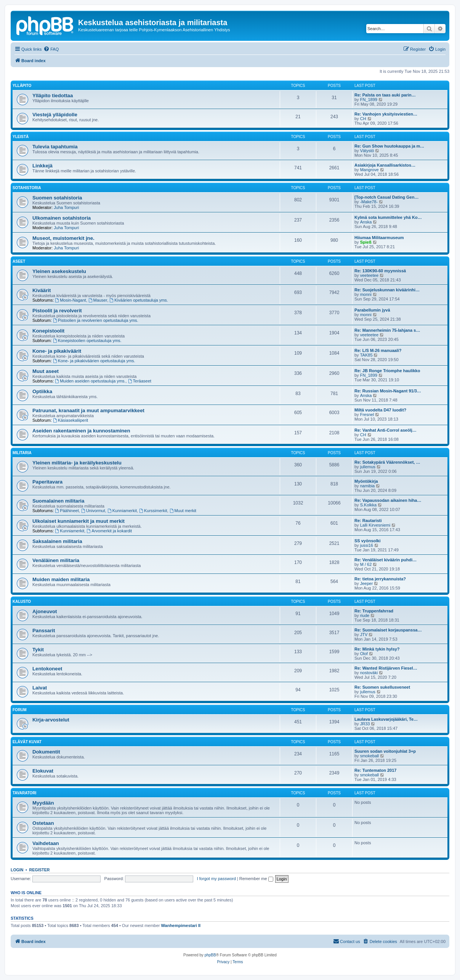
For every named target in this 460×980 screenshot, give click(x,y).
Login (17, 870)
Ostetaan (43, 823)
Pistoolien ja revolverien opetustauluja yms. (96, 320)
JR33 (365, 724)
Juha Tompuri (66, 207)
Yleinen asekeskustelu (59, 271)
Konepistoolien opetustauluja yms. (87, 341)
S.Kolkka (368, 505)
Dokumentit (46, 752)
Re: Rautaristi (368, 521)
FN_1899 (369, 100)
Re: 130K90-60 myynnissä (380, 271)
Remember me (256, 879)
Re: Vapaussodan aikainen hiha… (388, 500)
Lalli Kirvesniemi (375, 525)
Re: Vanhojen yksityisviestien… (386, 114)
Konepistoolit (48, 331)
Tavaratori (24, 793)
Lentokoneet (47, 669)
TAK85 (366, 355)
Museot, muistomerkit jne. (63, 238)
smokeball (370, 756)
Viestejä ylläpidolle (55, 115)
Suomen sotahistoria (57, 198)
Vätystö (367, 151)
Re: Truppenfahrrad (374, 611)
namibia (368, 486)
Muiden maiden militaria (61, 579)
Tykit (38, 650)
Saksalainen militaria (57, 541)
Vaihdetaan (46, 843)
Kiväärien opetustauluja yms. (139, 300)
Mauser (98, 300)
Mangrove (369, 170)
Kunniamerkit (122, 511)
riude (365, 615)
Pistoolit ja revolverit (57, 311)
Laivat (40, 688)
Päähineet (67, 511)
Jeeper (367, 583)
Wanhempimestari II (181, 925)
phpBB (210, 955)
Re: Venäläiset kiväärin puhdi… (385, 560)
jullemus (368, 467)
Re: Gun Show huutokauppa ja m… (389, 146)
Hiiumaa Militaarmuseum (379, 238)
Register (40, 870)
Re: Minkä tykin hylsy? (377, 649)
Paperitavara (47, 482)
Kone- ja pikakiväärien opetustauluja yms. (94, 361)
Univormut (93, 511)
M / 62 (366, 564)
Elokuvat (43, 771)
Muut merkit (183, 511)
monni (366, 294)
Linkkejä (42, 166)
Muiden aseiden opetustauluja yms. (90, 381)
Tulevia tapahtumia (55, 147)
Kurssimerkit (153, 511)
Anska (366, 222)
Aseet (19, 261)
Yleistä (21, 137)
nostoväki (369, 673)
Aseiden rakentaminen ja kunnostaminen (81, 431)
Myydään (43, 803)
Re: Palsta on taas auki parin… (385, 95)
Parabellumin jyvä (372, 310)
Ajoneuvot (45, 611)
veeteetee (369, 275)
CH (363, 119)
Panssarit (44, 631)
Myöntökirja (366, 481)
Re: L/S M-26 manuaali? (378, 350)
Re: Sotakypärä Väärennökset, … (387, 462)
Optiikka (42, 391)
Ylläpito (22, 86)
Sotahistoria (27, 188)
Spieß (366, 242)
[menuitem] (51, 49)
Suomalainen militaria (58, 501)
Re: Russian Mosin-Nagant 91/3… (388, 391)
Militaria (22, 453)
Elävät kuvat (27, 742)
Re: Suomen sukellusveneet (382, 687)
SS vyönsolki (367, 541)
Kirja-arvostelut (51, 720)
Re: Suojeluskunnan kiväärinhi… (387, 290)
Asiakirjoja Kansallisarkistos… (385, 165)
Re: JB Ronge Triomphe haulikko (387, 371)
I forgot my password (216, 879)
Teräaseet (140, 381)
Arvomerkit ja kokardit (109, 531)
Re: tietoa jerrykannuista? (380, 579)
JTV (364, 635)
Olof (364, 654)
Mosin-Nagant (70, 300)
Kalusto (22, 602)
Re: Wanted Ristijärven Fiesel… (386, 668)
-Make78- (369, 202)
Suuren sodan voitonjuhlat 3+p (385, 751)
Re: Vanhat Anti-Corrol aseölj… (385, 430)
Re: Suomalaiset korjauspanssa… (388, 630)
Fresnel (367, 414)
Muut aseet (46, 371)
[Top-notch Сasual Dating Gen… (386, 197)
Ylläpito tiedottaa (53, 96)
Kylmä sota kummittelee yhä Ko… (388, 217)
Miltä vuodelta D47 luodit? (380, 410)
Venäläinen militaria (56, 560)
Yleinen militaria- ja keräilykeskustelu (77, 463)
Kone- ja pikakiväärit (57, 351)
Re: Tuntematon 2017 (375, 770)
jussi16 (367, 545)
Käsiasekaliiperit (71, 420)
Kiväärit (42, 290)
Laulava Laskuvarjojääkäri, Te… (386, 719)
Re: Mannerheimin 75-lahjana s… (387, 330)
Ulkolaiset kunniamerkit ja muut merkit (79, 521)
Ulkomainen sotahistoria (62, 218)
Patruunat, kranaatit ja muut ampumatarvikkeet (88, 410)
